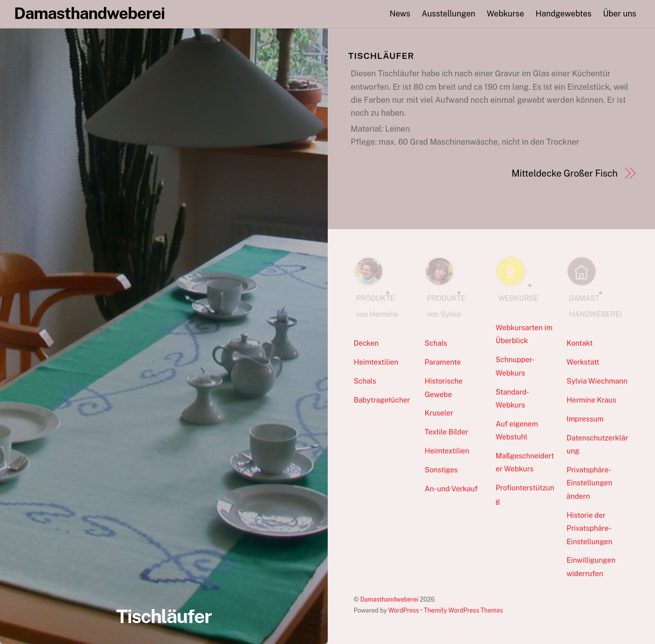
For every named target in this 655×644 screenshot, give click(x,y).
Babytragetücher (382, 400)
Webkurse (506, 14)
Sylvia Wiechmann (597, 381)
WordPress (404, 610)
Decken (366, 343)
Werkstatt (583, 362)
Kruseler (439, 413)
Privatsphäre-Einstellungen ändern (590, 483)
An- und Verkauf (451, 489)
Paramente (442, 362)
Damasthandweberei (389, 599)
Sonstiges (441, 470)
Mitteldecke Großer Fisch (564, 173)
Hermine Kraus (591, 400)
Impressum (585, 419)
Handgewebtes (564, 14)
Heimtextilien (376, 362)
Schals (365, 381)
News (400, 14)
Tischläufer (164, 616)
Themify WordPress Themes (464, 610)
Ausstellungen (448, 14)
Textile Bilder (446, 432)
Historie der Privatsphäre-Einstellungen (590, 528)
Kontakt (580, 343)
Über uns (620, 14)
